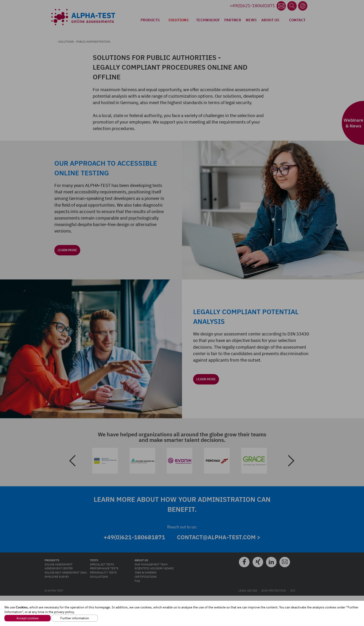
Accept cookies (28, 618)
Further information (75, 618)
